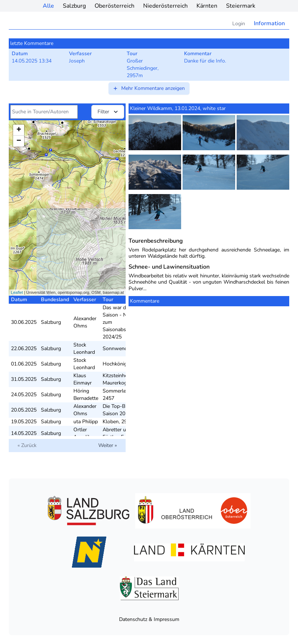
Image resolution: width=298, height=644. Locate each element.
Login (239, 24)
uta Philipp (86, 422)
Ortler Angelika (83, 433)
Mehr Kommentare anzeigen (149, 88)
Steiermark (241, 6)
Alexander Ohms (85, 322)
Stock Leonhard (84, 348)
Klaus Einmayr (83, 379)
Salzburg (74, 6)
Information (269, 23)
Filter (108, 112)
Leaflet (17, 292)
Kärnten (207, 6)
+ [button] (19, 130)
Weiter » (108, 445)
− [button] (19, 141)
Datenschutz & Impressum (149, 619)
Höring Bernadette (86, 395)
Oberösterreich (114, 6)
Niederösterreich (165, 6)
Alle (48, 6)
